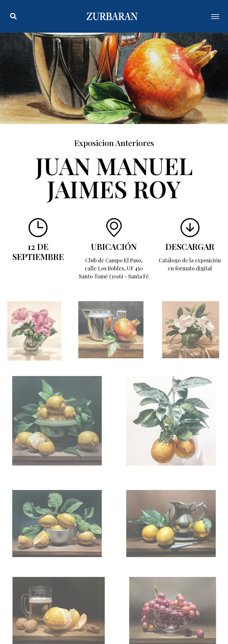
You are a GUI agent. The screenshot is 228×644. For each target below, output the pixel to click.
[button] (13, 16)
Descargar (190, 246)
